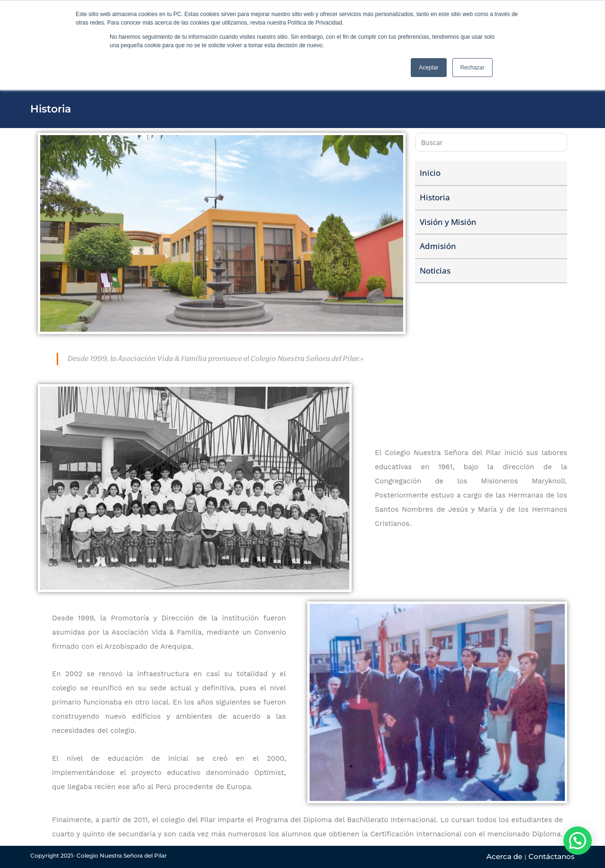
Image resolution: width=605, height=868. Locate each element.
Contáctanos (552, 856)
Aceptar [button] (428, 68)
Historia (435, 197)
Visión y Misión (448, 222)
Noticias (435, 271)
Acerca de (504, 856)
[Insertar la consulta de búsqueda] (491, 142)
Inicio (430, 173)
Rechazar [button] (472, 68)
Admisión (438, 246)
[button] (578, 841)
